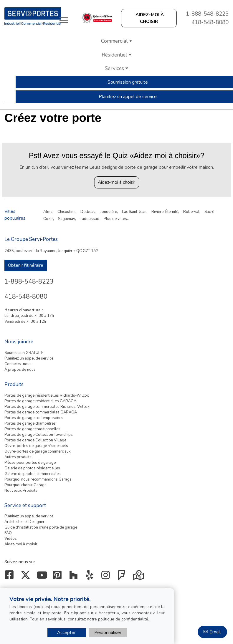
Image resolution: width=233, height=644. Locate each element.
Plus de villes (115, 219)
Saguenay (67, 219)
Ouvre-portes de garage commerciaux (38, 451)
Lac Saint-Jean (134, 212)
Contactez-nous (18, 364)
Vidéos (11, 539)
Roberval (191, 212)
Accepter (66, 633)
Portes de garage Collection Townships (39, 435)
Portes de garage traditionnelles (32, 429)
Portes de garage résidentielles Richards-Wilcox (47, 395)
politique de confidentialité (123, 619)
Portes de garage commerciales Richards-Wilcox (47, 407)
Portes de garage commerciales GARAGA (41, 412)
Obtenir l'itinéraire (26, 265)
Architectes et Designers (25, 522)
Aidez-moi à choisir (116, 182)
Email (215, 632)
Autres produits (18, 457)
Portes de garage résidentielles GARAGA (40, 401)
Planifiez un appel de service (29, 358)
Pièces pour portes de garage (30, 463)
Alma (48, 212)
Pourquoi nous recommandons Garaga (38, 479)
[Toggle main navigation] (64, 20)
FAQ (8, 533)
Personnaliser (108, 633)
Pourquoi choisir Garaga (25, 485)
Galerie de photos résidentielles (32, 468)
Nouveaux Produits (21, 491)
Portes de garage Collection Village (35, 440)
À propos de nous (20, 370)
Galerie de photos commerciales (33, 474)
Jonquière (109, 212)
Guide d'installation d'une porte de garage (41, 527)
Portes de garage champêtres (30, 423)
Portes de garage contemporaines (34, 418)
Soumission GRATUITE (24, 353)
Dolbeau (88, 212)
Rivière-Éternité (165, 212)
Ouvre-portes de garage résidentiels (36, 446)
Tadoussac (89, 219)
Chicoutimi (66, 212)
